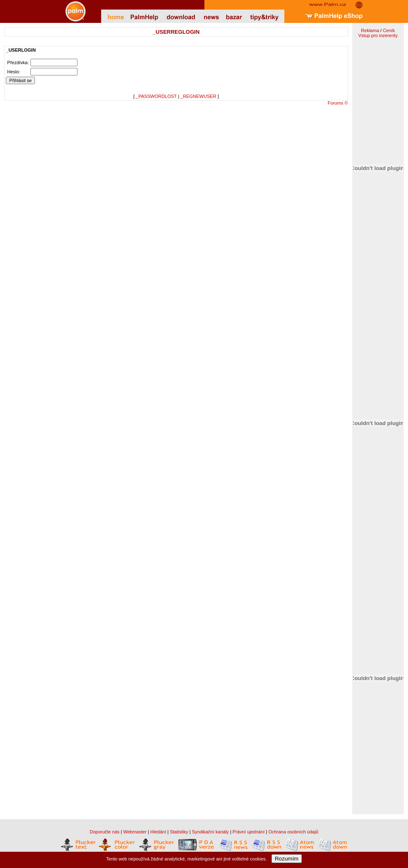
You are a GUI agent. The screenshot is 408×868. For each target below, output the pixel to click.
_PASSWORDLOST (156, 96)
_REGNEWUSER (198, 96)
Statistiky (179, 832)
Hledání (158, 832)
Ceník (389, 30)
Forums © (338, 103)
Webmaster (135, 832)
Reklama (370, 30)
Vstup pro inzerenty (378, 35)
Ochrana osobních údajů (294, 832)
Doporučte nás (104, 832)
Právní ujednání (249, 832)
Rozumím (287, 859)
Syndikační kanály (210, 832)
